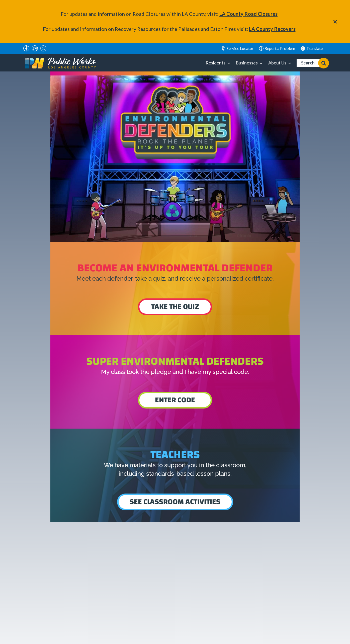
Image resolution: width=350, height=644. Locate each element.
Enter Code (175, 400)
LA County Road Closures (248, 14)
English (312, 48)
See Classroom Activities (175, 502)
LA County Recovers (272, 29)
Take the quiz (175, 307)
